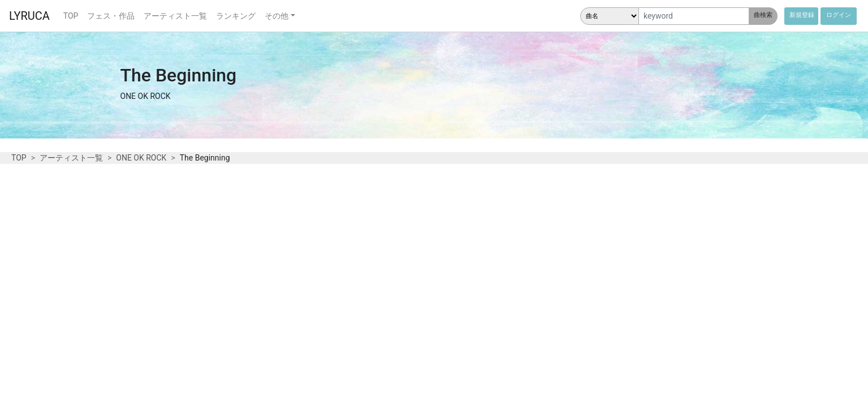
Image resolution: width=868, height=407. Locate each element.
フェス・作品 (111, 16)
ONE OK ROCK (141, 158)
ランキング (236, 16)
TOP (71, 16)
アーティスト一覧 (175, 16)
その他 (277, 16)
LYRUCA (29, 16)
